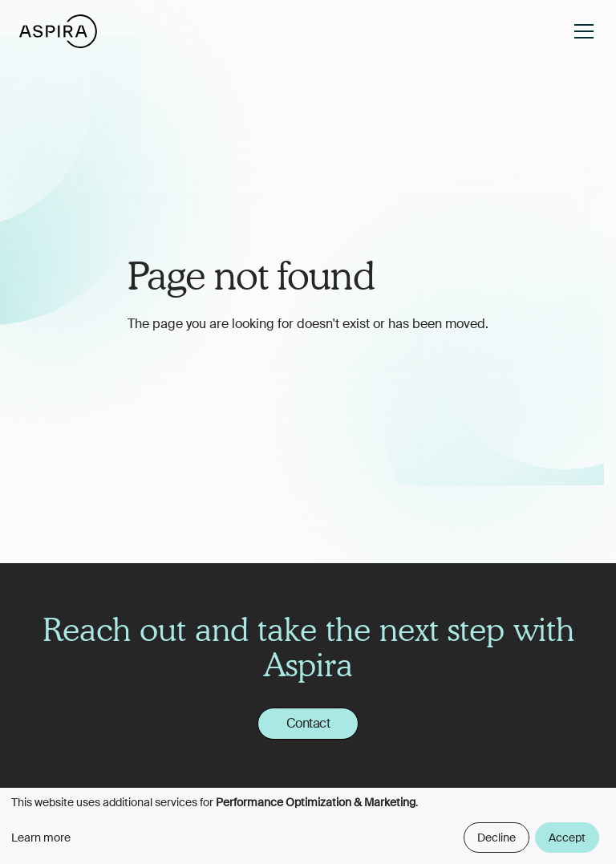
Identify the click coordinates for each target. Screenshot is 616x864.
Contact (308, 723)
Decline (496, 838)
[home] (58, 31)
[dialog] (308, 826)
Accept (567, 838)
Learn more (41, 838)
